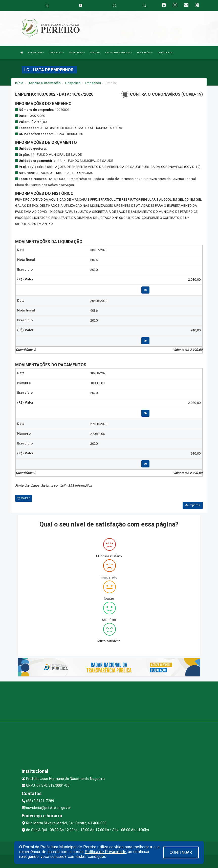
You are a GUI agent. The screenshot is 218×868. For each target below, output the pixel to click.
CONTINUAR (181, 852)
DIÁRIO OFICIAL (165, 53)
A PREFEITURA (36, 53)
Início (19, 83)
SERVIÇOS (95, 53)
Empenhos (93, 83)
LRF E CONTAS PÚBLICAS (119, 53)
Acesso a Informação (45, 83)
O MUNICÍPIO (56, 53)
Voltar (24, 498)
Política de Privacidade (105, 852)
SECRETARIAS (77, 53)
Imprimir (193, 505)
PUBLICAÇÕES (145, 53)
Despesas (73, 83)
